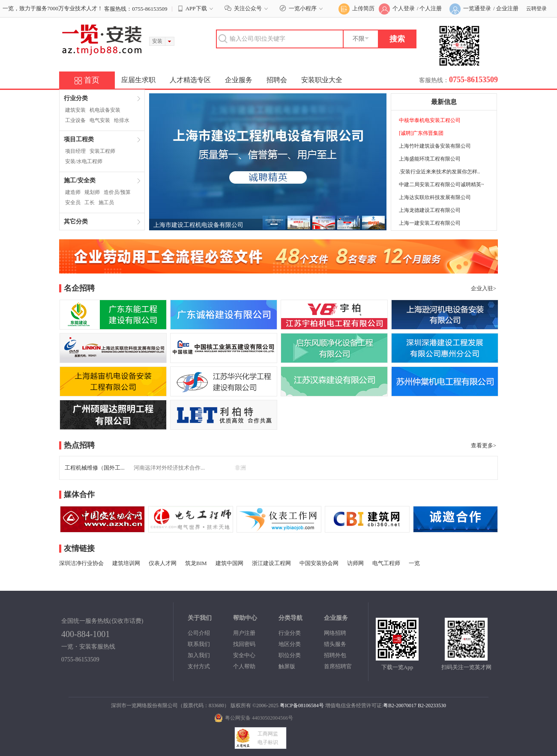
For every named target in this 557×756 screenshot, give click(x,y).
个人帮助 (244, 666)
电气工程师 (386, 563)
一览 (414, 563)
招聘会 (277, 80)
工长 (90, 202)
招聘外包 (335, 655)
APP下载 (196, 9)
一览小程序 (302, 8)
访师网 (355, 563)
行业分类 (290, 633)
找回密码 (244, 644)
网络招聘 (335, 633)
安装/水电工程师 (84, 161)
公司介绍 (199, 633)
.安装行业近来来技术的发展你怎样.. (439, 172)
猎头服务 (335, 644)
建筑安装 (75, 110)
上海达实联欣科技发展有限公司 (435, 197)
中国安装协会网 (319, 563)
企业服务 (239, 80)
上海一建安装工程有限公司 (430, 223)
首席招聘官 (338, 666)
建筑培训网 (126, 563)
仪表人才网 (163, 563)
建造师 (73, 192)
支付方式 (199, 666)
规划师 (92, 192)
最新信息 (444, 102)
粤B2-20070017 (400, 705)
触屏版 (287, 666)
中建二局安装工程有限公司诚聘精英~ (442, 185)
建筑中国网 (229, 563)
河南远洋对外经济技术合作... (169, 468)
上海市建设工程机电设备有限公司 (198, 225)
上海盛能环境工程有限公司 (430, 159)
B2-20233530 (432, 705)
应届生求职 (138, 80)
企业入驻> (484, 288)
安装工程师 (102, 151)
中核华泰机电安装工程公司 (430, 120)
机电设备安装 (105, 110)
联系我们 (199, 644)
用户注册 (244, 633)
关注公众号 (247, 8)
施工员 (106, 202)
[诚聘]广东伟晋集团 (421, 133)
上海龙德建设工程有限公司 (430, 210)
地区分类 (290, 644)
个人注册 (431, 8)
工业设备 (75, 120)
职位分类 (290, 655)
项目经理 (75, 151)
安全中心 (244, 655)
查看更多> (484, 445)
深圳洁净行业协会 (81, 563)
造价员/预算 (117, 192)
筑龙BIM (196, 563)
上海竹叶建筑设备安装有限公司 (435, 146)
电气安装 (100, 120)
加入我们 (199, 655)
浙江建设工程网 (271, 563)
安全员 (73, 202)
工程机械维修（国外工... (95, 468)
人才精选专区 (190, 80)
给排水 (122, 120)
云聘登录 (536, 9)
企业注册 (507, 8)
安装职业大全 (322, 80)
